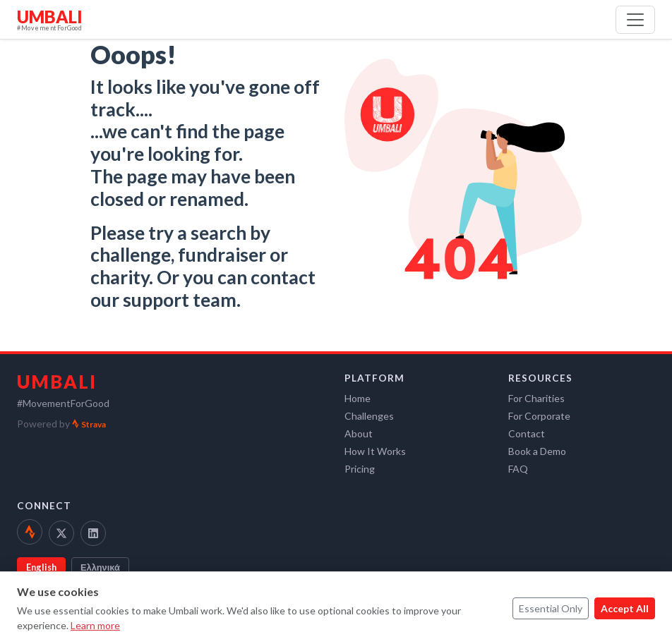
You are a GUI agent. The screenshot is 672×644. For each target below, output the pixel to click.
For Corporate (539, 416)
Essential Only (551, 608)
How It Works (375, 451)
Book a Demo (537, 451)
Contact (527, 433)
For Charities (536, 398)
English (41, 567)
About (359, 433)
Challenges (369, 416)
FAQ (518, 469)
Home (358, 398)
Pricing (360, 469)
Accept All (625, 608)
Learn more (95, 625)
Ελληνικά (100, 567)
